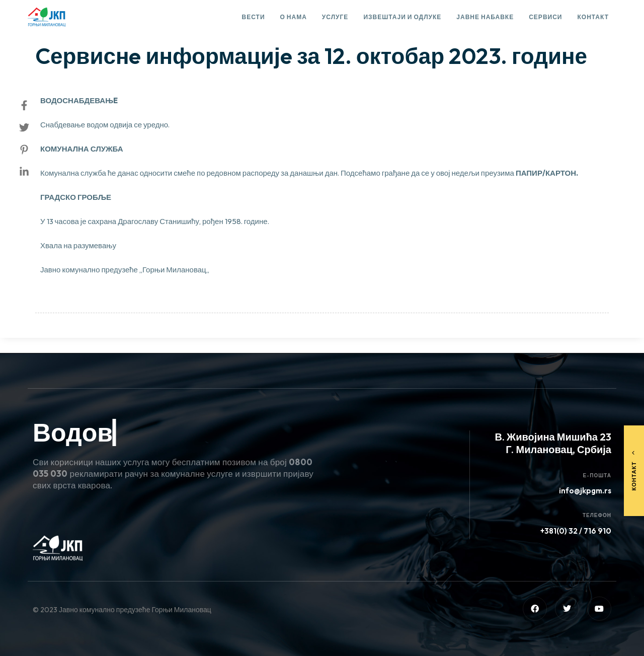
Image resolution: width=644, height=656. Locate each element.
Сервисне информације (85, 28)
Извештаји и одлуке (402, 17)
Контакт (593, 17)
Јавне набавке (485, 17)
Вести (254, 17)
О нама (294, 17)
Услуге (335, 17)
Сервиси (545, 17)
